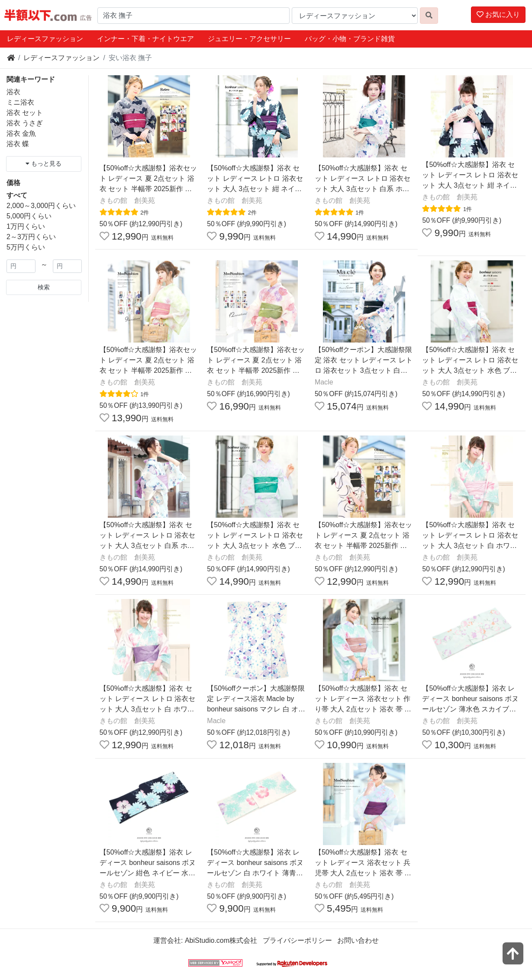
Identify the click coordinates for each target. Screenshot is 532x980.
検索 (44, 287)
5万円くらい (26, 247)
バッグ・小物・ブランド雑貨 (350, 39)
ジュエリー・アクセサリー (249, 39)
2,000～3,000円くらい (41, 206)
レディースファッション (45, 39)
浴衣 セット (25, 113)
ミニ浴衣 (20, 102)
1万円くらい (26, 226)
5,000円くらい (29, 216)
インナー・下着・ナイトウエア (145, 39)
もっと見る (44, 163)
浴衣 (13, 92)
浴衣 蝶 (18, 144)
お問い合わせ (358, 940)
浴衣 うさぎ (25, 123)
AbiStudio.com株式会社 (221, 940)
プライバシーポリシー (297, 940)
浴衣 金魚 (21, 133)
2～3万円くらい (31, 237)
